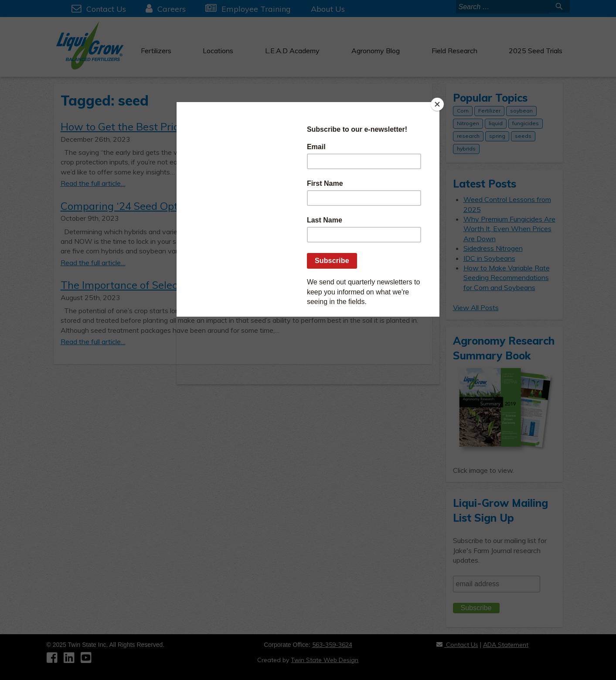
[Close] (437, 104)
